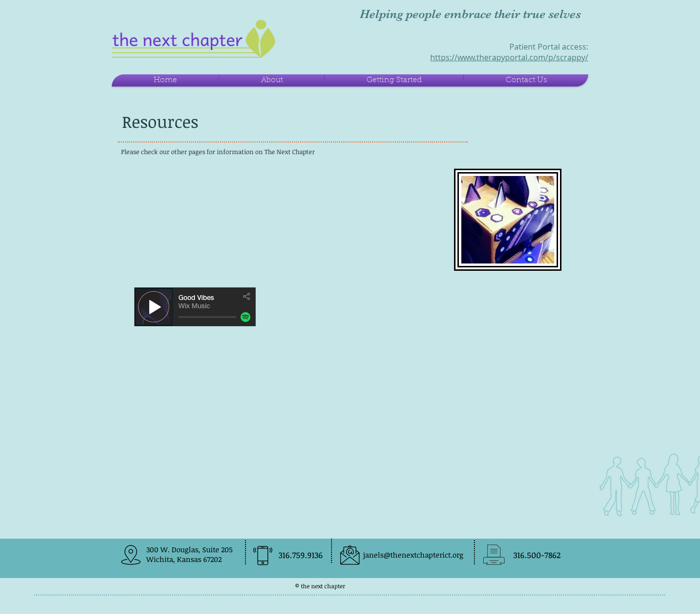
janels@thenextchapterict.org (413, 555)
